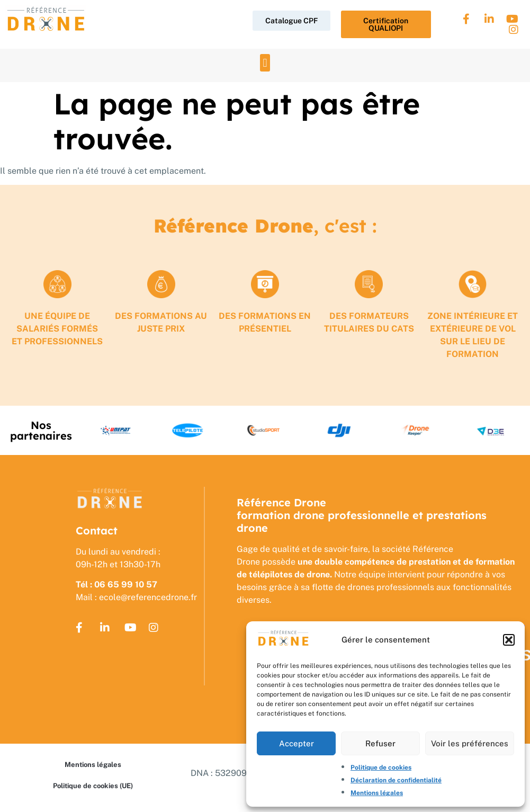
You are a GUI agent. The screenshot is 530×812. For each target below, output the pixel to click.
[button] (509, 640)
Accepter (297, 743)
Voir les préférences (470, 743)
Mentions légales (377, 793)
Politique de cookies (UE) (93, 786)
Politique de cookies (381, 768)
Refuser (380, 743)
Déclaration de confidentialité (396, 780)
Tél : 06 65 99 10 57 (116, 585)
